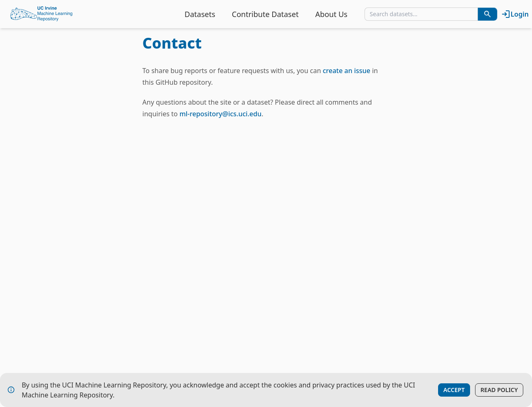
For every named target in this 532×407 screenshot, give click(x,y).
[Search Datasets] (488, 14)
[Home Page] (42, 14)
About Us (331, 14)
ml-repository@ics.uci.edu (221, 114)
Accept (454, 390)
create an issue (346, 71)
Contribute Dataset (265, 14)
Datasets (200, 14)
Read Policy (499, 390)
